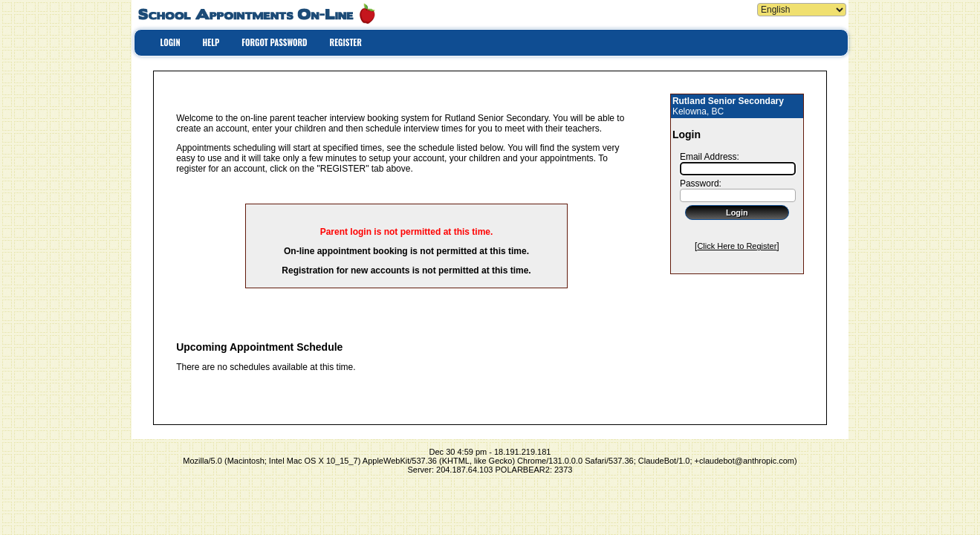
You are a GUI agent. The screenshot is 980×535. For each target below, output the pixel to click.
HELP (211, 42)
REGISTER (346, 42)
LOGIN (171, 42)
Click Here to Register (737, 246)
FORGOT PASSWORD (274, 42)
